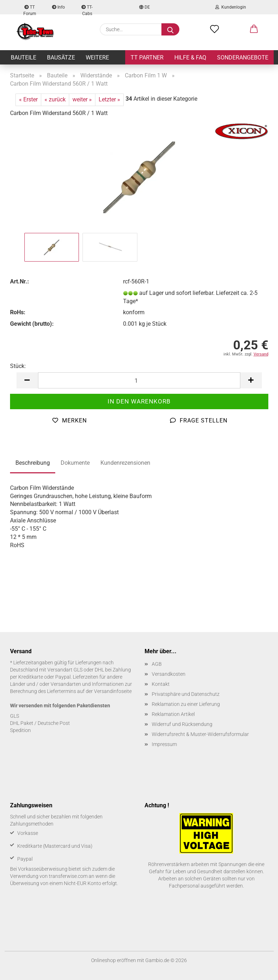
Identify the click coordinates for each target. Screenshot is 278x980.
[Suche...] (170, 29)
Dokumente (75, 463)
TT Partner (147, 58)
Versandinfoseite (113, 691)
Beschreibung (33, 463)
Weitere (97, 58)
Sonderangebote (243, 58)
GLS (15, 716)
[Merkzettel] (215, 29)
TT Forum (30, 9)
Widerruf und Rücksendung (182, 724)
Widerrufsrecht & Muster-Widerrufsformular (200, 734)
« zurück (55, 99)
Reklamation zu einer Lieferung (186, 704)
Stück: (18, 366)
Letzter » (109, 99)
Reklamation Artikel (173, 714)
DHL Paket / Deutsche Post (40, 723)
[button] (254, 29)
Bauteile (23, 58)
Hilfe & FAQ (190, 58)
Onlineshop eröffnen (114, 960)
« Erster (28, 99)
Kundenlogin (231, 7)
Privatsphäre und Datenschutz (186, 694)
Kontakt (161, 684)
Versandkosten (169, 674)
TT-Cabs (87, 9)
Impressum (164, 744)
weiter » (82, 99)
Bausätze (61, 58)
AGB (157, 664)
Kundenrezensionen (125, 463)
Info (58, 7)
